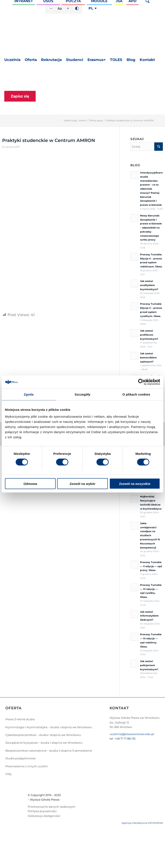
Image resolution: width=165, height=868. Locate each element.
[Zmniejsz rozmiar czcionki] (51, 8)
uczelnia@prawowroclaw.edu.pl (132, 734)
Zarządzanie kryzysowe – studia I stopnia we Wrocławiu (44, 743)
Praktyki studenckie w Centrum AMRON (49, 140)
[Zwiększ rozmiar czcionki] (68, 8)
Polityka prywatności (42, 811)
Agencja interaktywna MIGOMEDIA (142, 823)
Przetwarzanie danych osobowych (52, 807)
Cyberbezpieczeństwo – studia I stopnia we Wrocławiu (43, 735)
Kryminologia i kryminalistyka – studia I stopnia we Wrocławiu (49, 727)
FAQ (8, 774)
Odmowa (30, 483)
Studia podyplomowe (21, 758)
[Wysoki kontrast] (77, 8)
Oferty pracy (96, 120)
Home (82, 120)
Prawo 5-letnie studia (20, 719)
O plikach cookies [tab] (136, 394)
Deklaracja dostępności (44, 816)
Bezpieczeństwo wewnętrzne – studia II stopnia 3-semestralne (49, 751)
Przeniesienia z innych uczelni (27, 766)
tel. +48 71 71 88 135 (122, 739)
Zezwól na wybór (82, 483)
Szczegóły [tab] (82, 394)
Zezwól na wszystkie (135, 483)
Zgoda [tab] (29, 394)
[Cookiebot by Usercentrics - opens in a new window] (141, 382)
